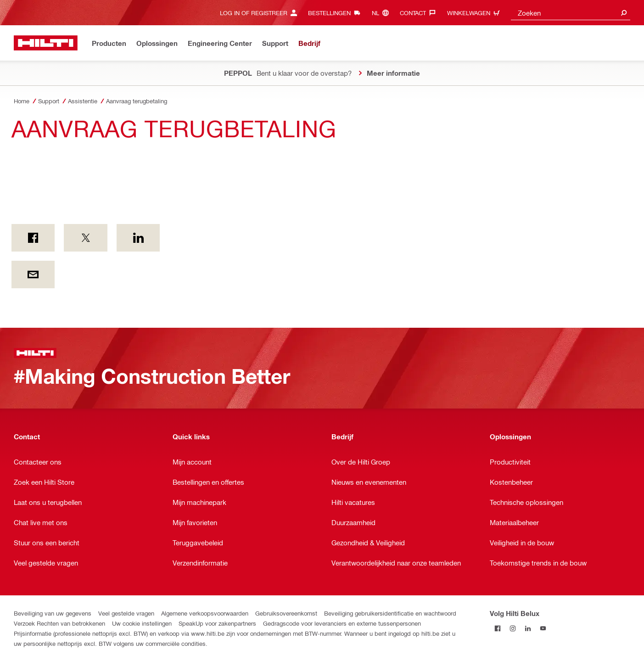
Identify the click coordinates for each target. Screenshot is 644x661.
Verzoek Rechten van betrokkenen (59, 623)
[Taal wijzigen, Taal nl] (383, 13)
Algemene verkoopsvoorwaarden (205, 613)
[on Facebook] (33, 238)
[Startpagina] (46, 43)
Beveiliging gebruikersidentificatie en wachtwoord (390, 613)
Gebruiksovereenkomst (286, 613)
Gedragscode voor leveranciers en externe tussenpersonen (342, 623)
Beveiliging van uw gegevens (53, 613)
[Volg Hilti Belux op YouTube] (543, 628)
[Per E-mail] (33, 274)
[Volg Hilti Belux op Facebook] (497, 628)
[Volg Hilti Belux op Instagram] (512, 628)
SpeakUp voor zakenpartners (217, 623)
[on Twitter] (85, 238)
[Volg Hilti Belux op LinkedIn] (528, 628)
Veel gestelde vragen (126, 613)
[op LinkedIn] (138, 238)
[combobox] (571, 13)
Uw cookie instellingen (142, 623)
